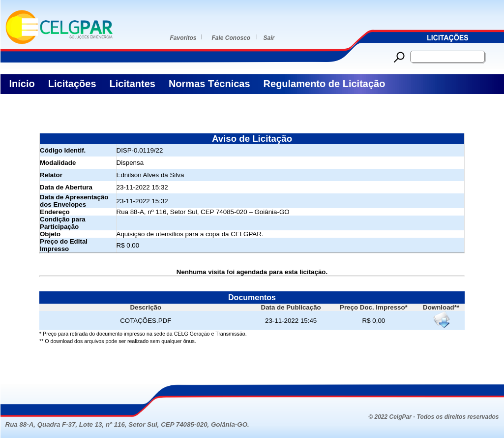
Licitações (72, 84)
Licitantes (133, 84)
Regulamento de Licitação (325, 84)
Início (22, 84)
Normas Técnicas (209, 84)
